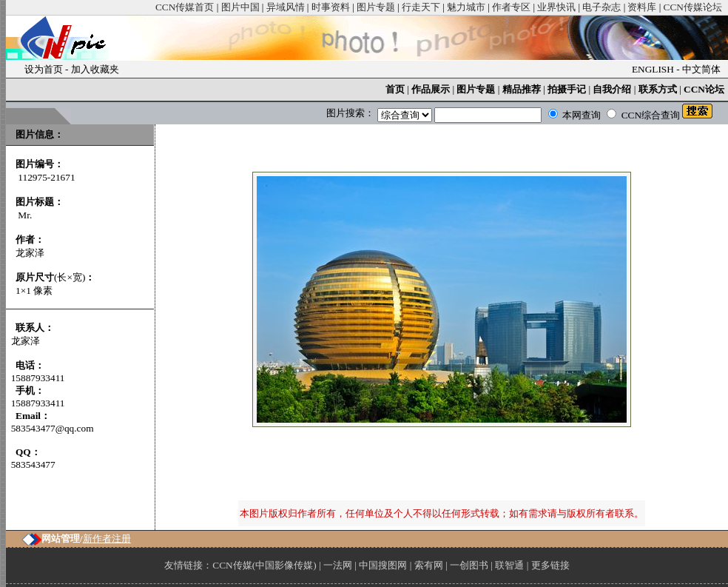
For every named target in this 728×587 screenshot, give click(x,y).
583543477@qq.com (53, 428)
